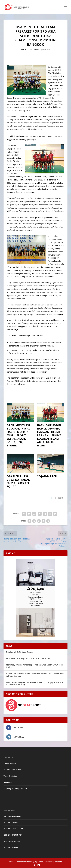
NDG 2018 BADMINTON (13, 835)
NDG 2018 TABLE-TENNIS (14, 829)
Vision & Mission (10, 776)
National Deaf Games (12, 816)
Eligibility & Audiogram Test (15, 789)
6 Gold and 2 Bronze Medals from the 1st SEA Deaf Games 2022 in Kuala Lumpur (35, 675)
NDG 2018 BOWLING (12, 841)
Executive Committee (12, 770)
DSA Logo (7, 782)
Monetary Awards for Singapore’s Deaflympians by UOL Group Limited (34, 666)
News (37, 50)
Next (61, 498)
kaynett (58, 862)
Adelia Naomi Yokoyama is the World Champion (28, 658)
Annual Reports (10, 763)
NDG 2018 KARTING (11, 823)
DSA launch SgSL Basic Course (20, 652)
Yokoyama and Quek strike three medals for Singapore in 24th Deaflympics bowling (35, 684)
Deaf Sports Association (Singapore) (27, 862)
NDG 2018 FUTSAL (11, 847)
